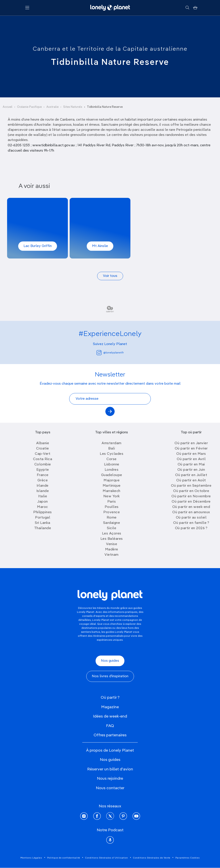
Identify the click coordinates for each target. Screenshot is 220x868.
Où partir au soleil (191, 518)
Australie (52, 107)
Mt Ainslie (100, 246)
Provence (112, 512)
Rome (112, 518)
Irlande (43, 486)
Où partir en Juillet (191, 475)
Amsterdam (112, 443)
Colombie (43, 465)
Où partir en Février (191, 449)
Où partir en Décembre (191, 502)
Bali (112, 449)
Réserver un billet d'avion (110, 769)
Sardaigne (112, 523)
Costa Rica (43, 459)
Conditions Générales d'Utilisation (107, 858)
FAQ (110, 726)
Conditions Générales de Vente (152, 858)
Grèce (43, 480)
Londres (112, 470)
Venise (112, 544)
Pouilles (112, 507)
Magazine (110, 707)
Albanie (43, 443)
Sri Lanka (43, 523)
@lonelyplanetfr (110, 353)
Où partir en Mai (191, 465)
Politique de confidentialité (64, 858)
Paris (112, 502)
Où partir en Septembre (191, 486)
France (43, 475)
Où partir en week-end (191, 507)
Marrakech (112, 491)
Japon (43, 502)
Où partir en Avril (191, 459)
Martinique (112, 486)
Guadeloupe (112, 475)
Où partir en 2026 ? (191, 528)
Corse (112, 459)
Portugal (43, 518)
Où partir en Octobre (191, 491)
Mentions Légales (31, 858)
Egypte (43, 470)
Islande (43, 491)
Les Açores (112, 534)
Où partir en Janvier (191, 443)
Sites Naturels (73, 107)
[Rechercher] (187, 8)
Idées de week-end (110, 716)
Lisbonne (112, 465)
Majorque (112, 480)
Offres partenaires (110, 735)
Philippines (43, 512)
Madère (112, 550)
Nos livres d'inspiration (110, 676)
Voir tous (110, 276)
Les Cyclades (112, 454)
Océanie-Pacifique (29, 107)
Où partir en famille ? (191, 523)
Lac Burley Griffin (38, 246)
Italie (43, 496)
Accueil (8, 107)
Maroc (43, 507)
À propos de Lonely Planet (110, 750)
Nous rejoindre (110, 779)
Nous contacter (110, 788)
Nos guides (110, 661)
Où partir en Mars (191, 454)
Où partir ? (110, 698)
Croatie (43, 449)
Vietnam (112, 555)
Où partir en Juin (191, 470)
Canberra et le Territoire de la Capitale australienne (110, 49)
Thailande (43, 528)
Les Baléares (112, 539)
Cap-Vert (43, 454)
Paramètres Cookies (188, 858)
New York (112, 496)
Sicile (112, 528)
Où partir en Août (191, 480)
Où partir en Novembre (191, 496)
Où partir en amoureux (191, 512)
